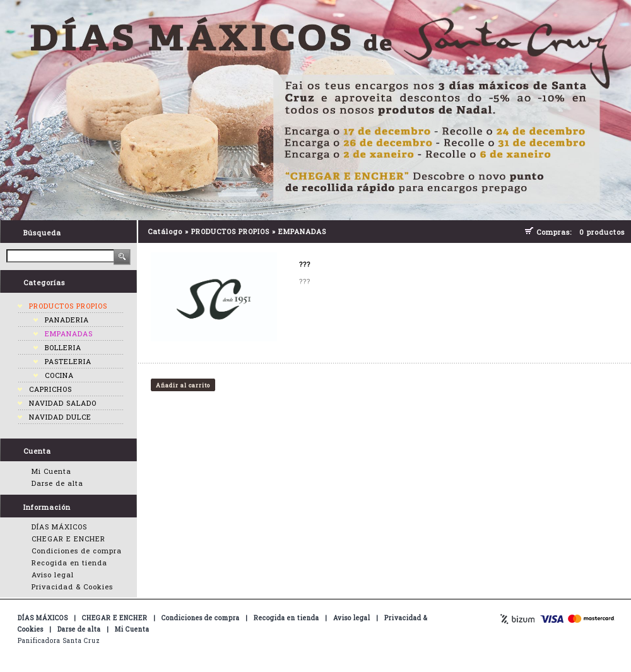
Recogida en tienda (69, 563)
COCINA (59, 375)
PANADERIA (67, 320)
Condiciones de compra (77, 551)
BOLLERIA (63, 347)
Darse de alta (57, 483)
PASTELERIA (68, 361)
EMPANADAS (69, 333)
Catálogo (165, 231)
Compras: (557, 232)
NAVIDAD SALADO (63, 403)
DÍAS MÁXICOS (59, 527)
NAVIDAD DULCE (60, 417)
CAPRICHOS (50, 389)
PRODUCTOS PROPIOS (68, 306)
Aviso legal (53, 575)
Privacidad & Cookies (72, 587)
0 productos (602, 232)
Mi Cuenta (51, 471)
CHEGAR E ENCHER (68, 539)
